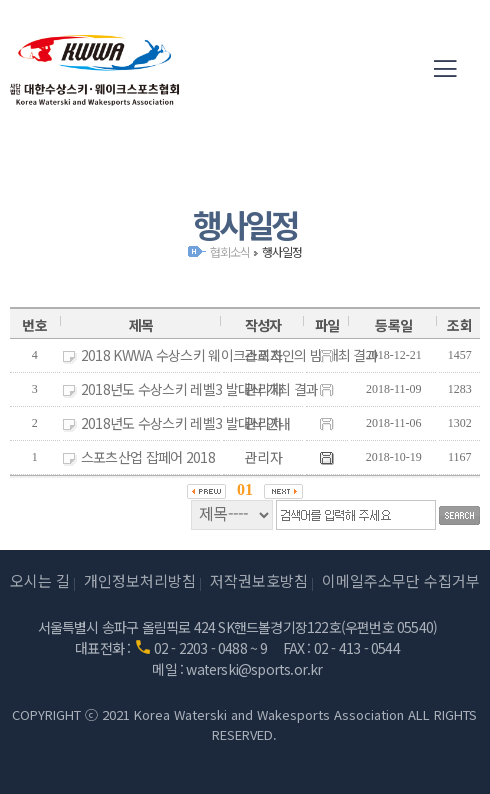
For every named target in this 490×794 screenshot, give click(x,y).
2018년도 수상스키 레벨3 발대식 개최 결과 (200, 389)
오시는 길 (40, 580)
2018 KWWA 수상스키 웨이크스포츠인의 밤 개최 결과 (229, 355)
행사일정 (281, 251)
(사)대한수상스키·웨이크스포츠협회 (95, 70)
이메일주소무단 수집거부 (401, 580)
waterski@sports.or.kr (254, 669)
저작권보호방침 (259, 580)
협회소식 (229, 251)
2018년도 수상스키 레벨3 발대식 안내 (186, 423)
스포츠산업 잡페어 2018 (148, 457)
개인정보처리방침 (140, 580)
